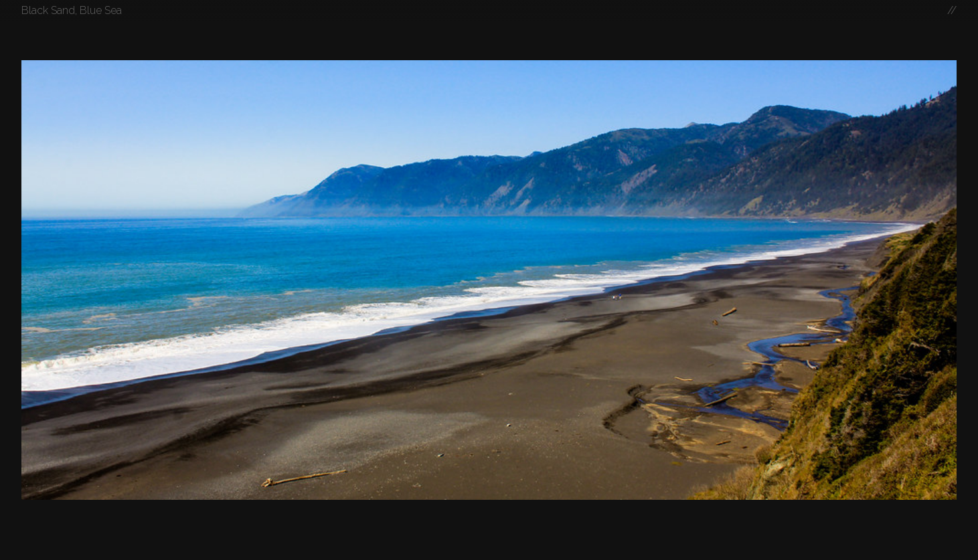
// (952, 10)
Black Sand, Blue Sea (72, 10)
